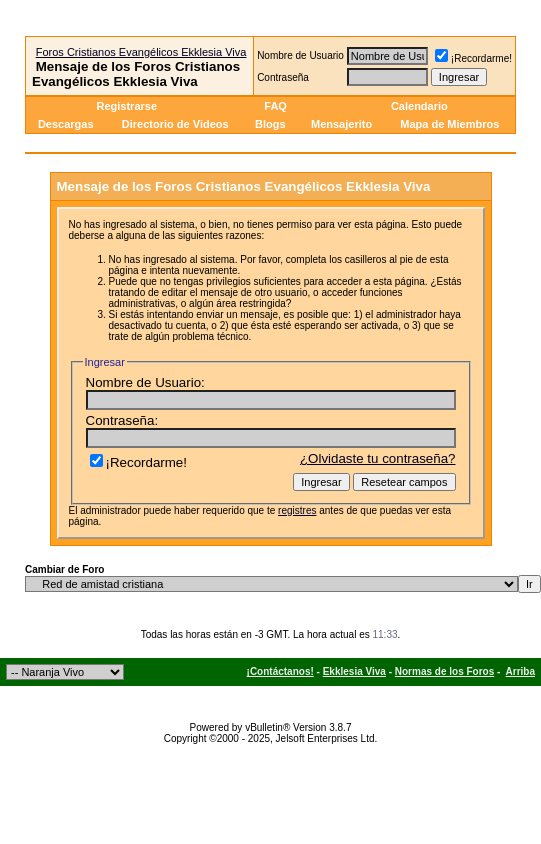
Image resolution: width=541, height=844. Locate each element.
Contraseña (283, 77)
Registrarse (126, 106)
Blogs (272, 124)
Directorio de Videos (175, 124)
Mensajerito (341, 124)
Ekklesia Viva (354, 671)
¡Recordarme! (473, 58)
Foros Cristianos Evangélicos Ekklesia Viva (141, 52)
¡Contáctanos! (280, 671)
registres (297, 510)
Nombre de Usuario (300, 55)
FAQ (275, 106)
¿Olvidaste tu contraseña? (378, 458)
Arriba (520, 671)
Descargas (66, 124)
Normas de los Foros (444, 671)
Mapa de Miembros (449, 124)
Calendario (419, 106)
